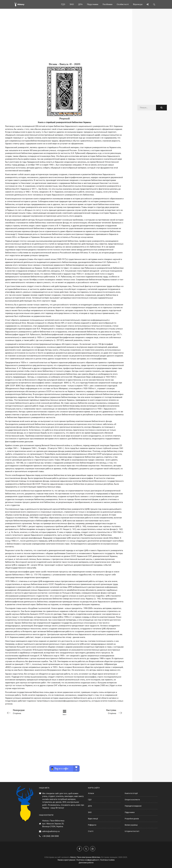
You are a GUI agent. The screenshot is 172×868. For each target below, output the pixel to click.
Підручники (130, 812)
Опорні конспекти (132, 800)
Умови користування (66, 860)
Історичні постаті (132, 831)
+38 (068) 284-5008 (50, 836)
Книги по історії (131, 793)
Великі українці (131, 825)
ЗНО (90, 812)
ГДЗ (90, 800)
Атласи (91, 793)
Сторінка (29, 711)
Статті (91, 831)
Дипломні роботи (86, 863)
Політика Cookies (107, 860)
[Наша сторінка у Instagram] (93, 849)
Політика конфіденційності (88, 860)
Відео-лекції (93, 819)
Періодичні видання (133, 806)
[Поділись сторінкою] (148, 4)
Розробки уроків (132, 819)
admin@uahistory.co (51, 831)
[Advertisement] (64, 40)
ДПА (90, 806)
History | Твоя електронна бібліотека (85, 857)
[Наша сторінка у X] (86, 849)
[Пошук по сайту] (154, 4)
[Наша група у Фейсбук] (79, 849)
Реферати (92, 825)
